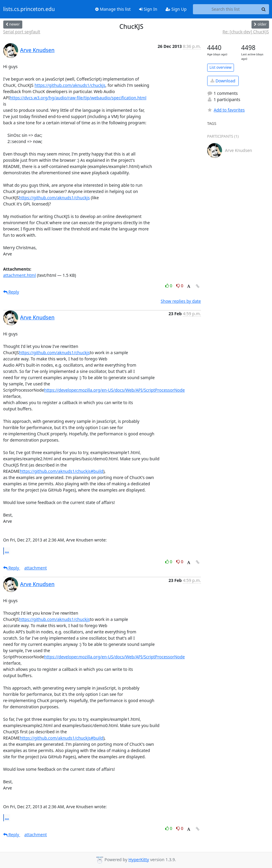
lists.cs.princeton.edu (29, 9)
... (7, 551)
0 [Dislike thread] (180, 286)
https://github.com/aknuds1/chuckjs (70, 85)
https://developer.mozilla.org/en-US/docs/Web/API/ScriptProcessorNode (114, 390)
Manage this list (113, 9)
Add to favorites (226, 110)
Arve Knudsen (37, 50)
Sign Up (176, 9)
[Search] (264, 9)
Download (223, 81)
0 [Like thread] (169, 286)
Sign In (148, 9)
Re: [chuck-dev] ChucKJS (246, 32)
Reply (11, 292)
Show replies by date (181, 301)
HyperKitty (139, 860)
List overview (221, 67)
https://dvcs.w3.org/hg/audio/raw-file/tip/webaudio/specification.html (78, 98)
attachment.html (20, 275)
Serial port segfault (22, 32)
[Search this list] (226, 9)
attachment (36, 568)
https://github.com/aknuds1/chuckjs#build (62, 471)
